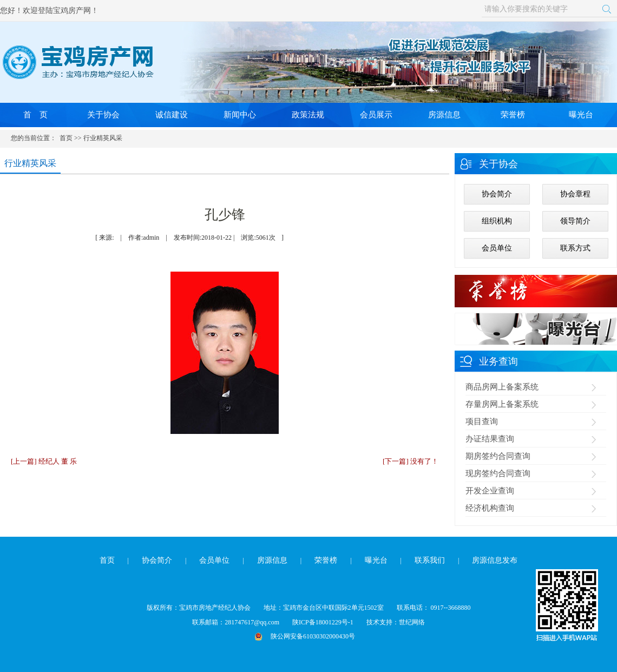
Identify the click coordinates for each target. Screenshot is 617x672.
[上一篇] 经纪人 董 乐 (44, 461)
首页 (66, 138)
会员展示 (376, 115)
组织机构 (497, 221)
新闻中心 (240, 115)
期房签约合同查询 (498, 456)
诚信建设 (172, 115)
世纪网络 (412, 622)
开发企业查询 (490, 491)
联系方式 (575, 248)
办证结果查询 (490, 439)
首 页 (35, 115)
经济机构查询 (490, 508)
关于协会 (103, 115)
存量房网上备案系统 (502, 404)
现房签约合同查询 (498, 473)
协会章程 (575, 194)
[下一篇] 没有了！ (411, 461)
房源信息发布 (495, 560)
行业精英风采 (103, 138)
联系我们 (430, 560)
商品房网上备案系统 (502, 387)
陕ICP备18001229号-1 (323, 622)
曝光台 (581, 115)
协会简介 (497, 194)
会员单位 (497, 248)
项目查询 (482, 421)
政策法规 (308, 115)
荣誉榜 (513, 115)
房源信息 (444, 115)
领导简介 (575, 221)
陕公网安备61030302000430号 (313, 636)
